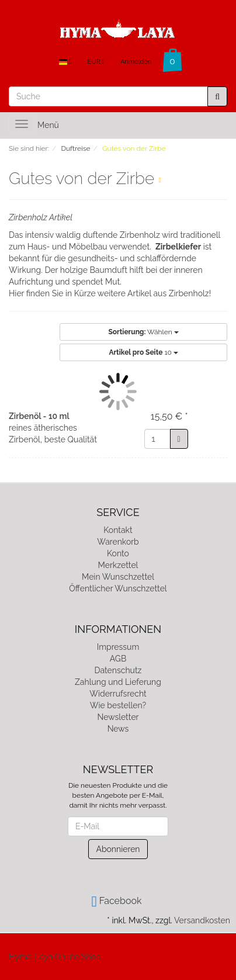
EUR (96, 62)
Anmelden (136, 62)
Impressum (118, 647)
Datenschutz (118, 670)
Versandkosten (202, 920)
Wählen (143, 332)
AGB (118, 659)
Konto (118, 553)
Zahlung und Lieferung (118, 682)
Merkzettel (118, 565)
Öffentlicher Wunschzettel (118, 588)
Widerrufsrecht (118, 694)
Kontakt (118, 530)
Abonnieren (118, 849)
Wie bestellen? (118, 705)
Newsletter (118, 717)
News (118, 729)
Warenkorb (118, 542)
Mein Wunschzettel (118, 577)
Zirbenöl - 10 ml (39, 416)
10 (143, 352)
